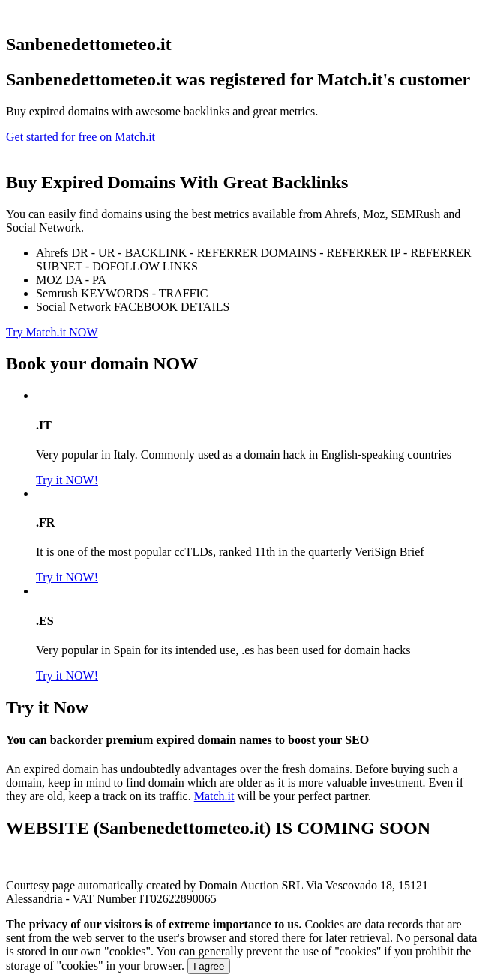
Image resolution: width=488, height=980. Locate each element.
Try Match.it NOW (52, 332)
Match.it (214, 796)
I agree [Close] (209, 966)
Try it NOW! (67, 480)
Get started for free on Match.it (81, 137)
